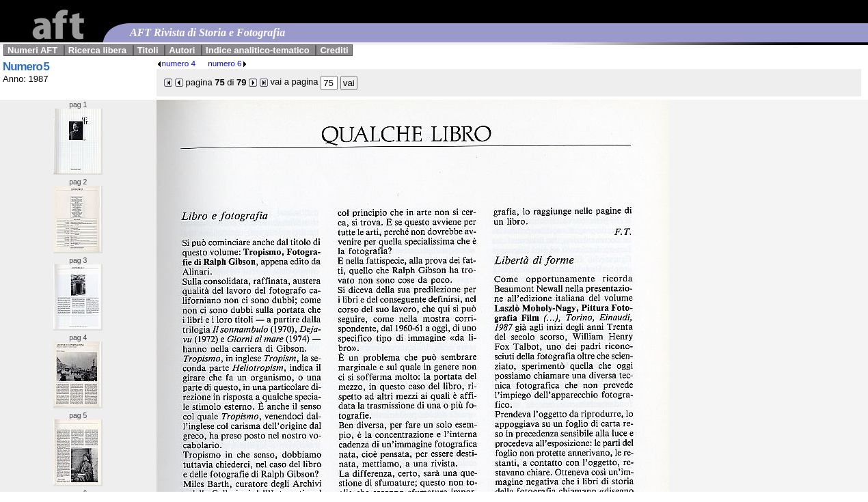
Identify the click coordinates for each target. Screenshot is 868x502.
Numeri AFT (32, 50)
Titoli (148, 50)
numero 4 (176, 63)
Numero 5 (26, 67)
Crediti (334, 50)
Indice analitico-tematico (258, 50)
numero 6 (227, 63)
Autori (182, 50)
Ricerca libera (97, 50)
